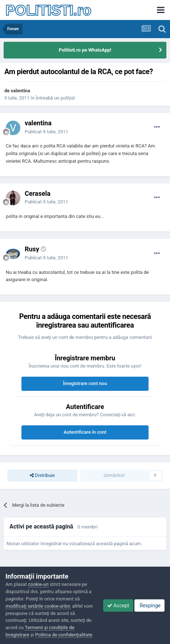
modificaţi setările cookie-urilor (38, 606)
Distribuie (42, 475)
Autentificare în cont (85, 432)
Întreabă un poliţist (55, 98)
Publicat (46, 132)
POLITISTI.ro (48, 10)
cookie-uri (38, 584)
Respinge (149, 605)
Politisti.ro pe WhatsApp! (85, 50)
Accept (118, 605)
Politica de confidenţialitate (64, 635)
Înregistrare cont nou (85, 383)
